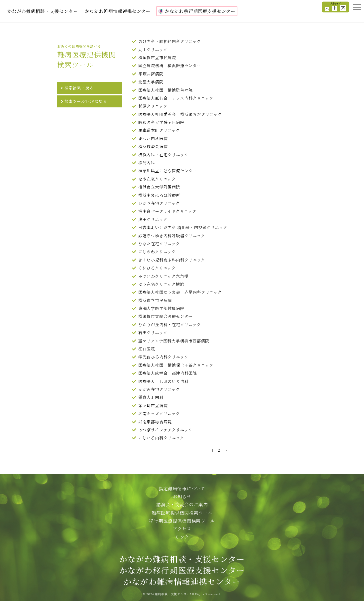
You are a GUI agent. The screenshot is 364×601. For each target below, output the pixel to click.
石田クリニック (153, 333)
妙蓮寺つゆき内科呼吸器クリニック (172, 236)
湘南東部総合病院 (155, 422)
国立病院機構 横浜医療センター (170, 66)
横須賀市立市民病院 (157, 58)
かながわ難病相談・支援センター (43, 11)
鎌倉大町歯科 (151, 397)
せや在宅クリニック (157, 179)
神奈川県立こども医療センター (168, 171)
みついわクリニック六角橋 (163, 276)
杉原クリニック (153, 106)
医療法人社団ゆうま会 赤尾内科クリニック (180, 292)
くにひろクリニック (157, 268)
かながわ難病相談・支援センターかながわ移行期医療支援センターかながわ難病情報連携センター (182, 570)
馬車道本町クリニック (159, 130)
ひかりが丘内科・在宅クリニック (170, 325)
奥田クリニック (153, 219)
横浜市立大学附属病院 (159, 187)
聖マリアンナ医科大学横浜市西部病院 (174, 341)
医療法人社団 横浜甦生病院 (166, 90)
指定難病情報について (182, 488)
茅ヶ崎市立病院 (153, 406)
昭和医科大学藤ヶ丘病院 (161, 122)
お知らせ (182, 496)
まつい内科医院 (153, 139)
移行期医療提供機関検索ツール (182, 521)
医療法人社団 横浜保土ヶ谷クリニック (176, 365)
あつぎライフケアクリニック (165, 430)
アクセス (182, 529)
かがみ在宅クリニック (159, 389)
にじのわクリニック (157, 252)
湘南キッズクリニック (159, 414)
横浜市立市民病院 (155, 300)
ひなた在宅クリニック (159, 244)
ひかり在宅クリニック (159, 203)
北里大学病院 (151, 82)
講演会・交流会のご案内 (182, 504)
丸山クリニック (153, 50)
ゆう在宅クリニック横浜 (161, 284)
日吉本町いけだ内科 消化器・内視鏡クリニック (183, 227)
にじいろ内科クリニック (161, 438)
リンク (182, 537)
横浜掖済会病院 (153, 147)
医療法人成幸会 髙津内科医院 (168, 373)
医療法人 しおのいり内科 (164, 381)
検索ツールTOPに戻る (86, 101)
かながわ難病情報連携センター (118, 11)
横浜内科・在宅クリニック (163, 155)
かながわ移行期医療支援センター (197, 11)
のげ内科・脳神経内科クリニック (170, 41)
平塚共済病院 (151, 74)
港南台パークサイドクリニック (167, 211)
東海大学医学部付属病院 (161, 308)
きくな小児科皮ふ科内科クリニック (172, 260)
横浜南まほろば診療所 (159, 195)
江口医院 (147, 349)
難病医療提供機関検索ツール (182, 513)
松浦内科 (147, 163)
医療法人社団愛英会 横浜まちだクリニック (180, 114)
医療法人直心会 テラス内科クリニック (176, 98)
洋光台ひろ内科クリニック (163, 357)
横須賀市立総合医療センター (165, 316)
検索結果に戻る (79, 88)
